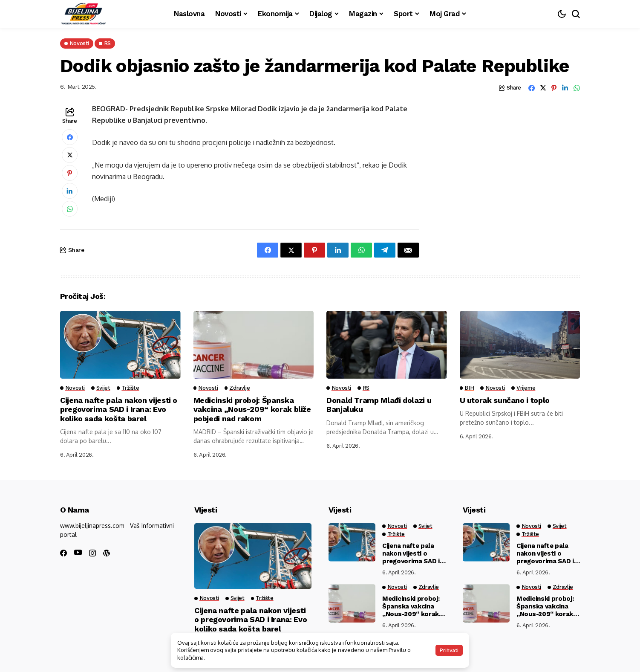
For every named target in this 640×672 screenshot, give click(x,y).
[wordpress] (107, 553)
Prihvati (449, 650)
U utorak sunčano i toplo (505, 400)
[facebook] (63, 553)
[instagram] (92, 553)
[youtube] (78, 553)
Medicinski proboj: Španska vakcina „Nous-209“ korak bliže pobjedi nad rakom (252, 409)
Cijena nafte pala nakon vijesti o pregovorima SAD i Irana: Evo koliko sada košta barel (119, 409)
